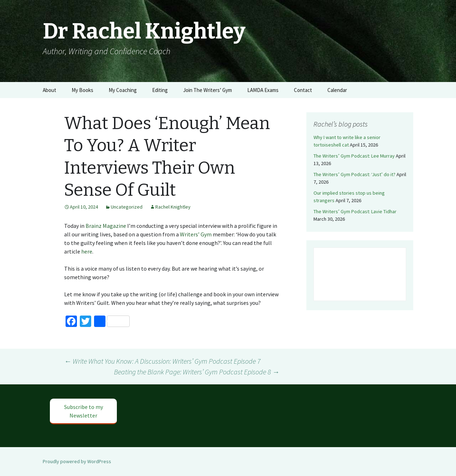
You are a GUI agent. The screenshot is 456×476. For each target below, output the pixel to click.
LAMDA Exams (263, 90)
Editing (160, 90)
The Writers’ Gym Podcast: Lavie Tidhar (355, 211)
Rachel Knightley (173, 207)
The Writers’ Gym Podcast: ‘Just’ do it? (354, 174)
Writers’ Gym (196, 234)
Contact (303, 90)
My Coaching (123, 90)
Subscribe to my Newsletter (84, 411)
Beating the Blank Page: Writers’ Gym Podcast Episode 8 (197, 372)
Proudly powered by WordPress (77, 461)
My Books (82, 90)
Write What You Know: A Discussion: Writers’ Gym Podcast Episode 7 (162, 361)
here (87, 251)
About (50, 90)
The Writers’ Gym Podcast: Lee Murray (354, 156)
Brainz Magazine (106, 226)
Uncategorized (127, 207)
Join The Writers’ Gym (208, 90)
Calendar (337, 90)
